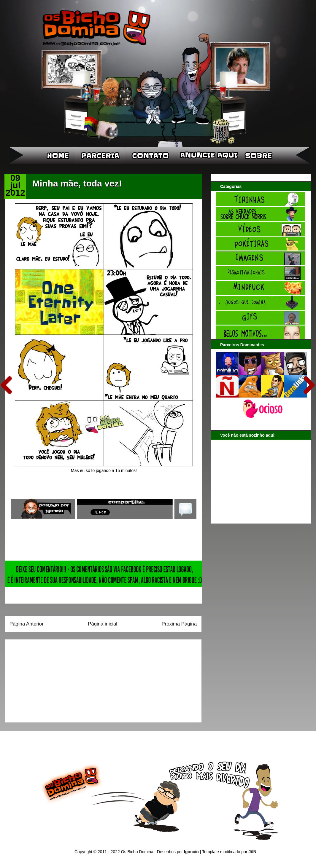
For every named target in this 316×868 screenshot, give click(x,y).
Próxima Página (179, 624)
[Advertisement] (47, 679)
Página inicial (103, 624)
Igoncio (191, 852)
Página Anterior (27, 624)
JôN (252, 852)
